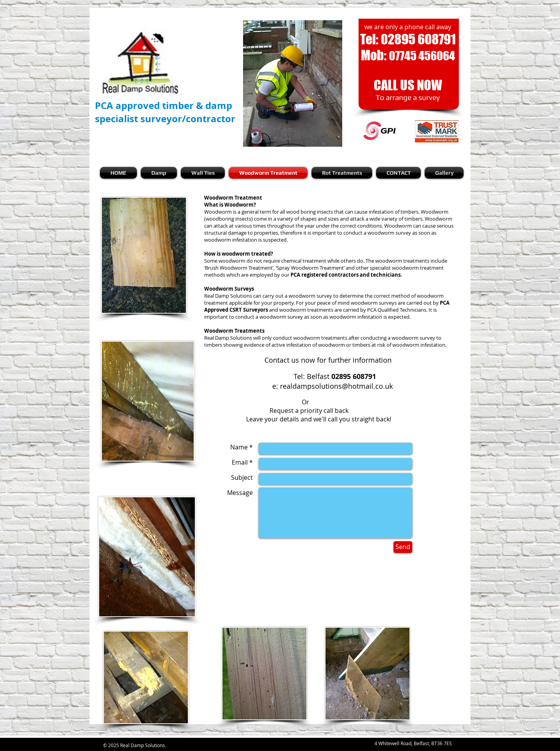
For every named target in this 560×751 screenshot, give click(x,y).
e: (276, 386)
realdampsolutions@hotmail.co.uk (336, 386)
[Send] (403, 547)
